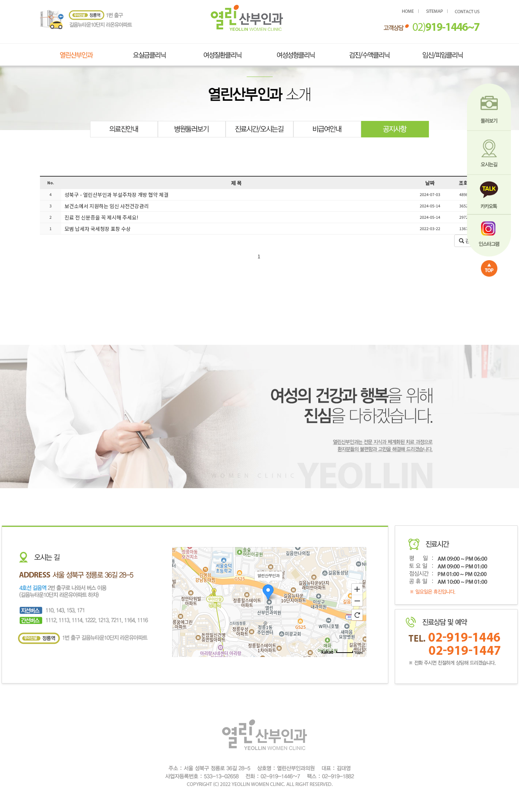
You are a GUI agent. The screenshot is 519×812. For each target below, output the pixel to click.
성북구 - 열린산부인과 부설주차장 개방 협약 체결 (116, 195)
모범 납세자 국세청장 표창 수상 (97, 229)
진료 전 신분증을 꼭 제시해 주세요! (101, 217)
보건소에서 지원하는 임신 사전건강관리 (106, 206)
